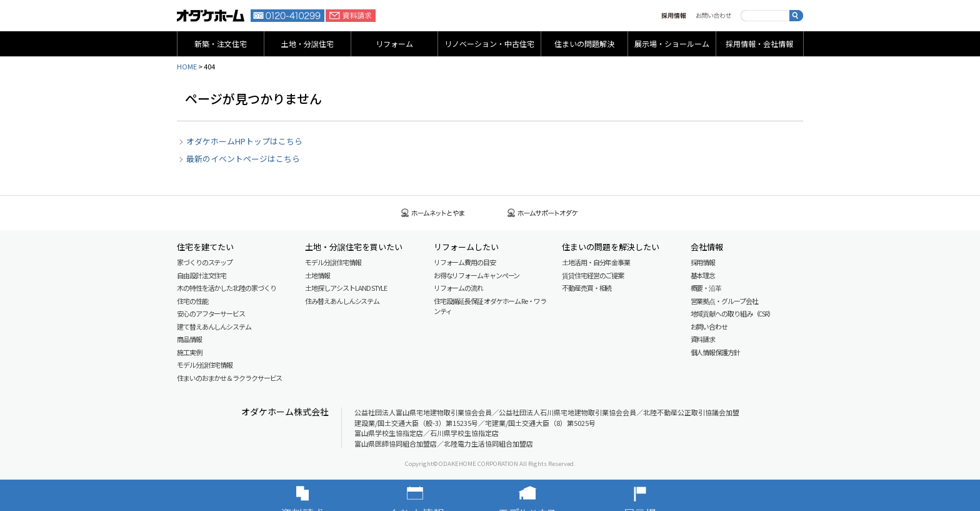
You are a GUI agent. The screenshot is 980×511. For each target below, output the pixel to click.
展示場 (659, 495)
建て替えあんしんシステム (214, 326)
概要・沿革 (706, 288)
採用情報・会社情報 (759, 43)
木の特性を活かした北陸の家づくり (226, 288)
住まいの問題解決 (584, 43)
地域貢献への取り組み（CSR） (733, 313)
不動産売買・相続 (587, 288)
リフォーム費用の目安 (465, 262)
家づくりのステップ (205, 262)
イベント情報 (434, 495)
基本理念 (703, 275)
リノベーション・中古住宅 (489, 43)
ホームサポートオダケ (543, 213)
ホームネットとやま (433, 213)
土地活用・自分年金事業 (596, 262)
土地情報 (317, 275)
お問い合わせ (713, 16)
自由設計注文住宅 (202, 275)
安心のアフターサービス (211, 313)
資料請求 (351, 16)
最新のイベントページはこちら (243, 159)
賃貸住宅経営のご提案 (593, 275)
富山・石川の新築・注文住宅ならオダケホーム (211, 16)
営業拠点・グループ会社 (724, 301)
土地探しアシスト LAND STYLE (346, 288)
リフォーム (394, 43)
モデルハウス (546, 495)
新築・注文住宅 (221, 43)
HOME (187, 66)
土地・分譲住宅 (307, 43)
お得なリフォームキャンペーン (477, 275)
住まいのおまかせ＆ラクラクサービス (229, 378)
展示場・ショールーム (672, 43)
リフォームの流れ (458, 288)
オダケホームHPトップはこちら (244, 141)
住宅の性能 (192, 301)
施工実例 (189, 352)
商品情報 (189, 339)
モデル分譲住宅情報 (205, 365)
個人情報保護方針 (715, 352)
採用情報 (674, 16)
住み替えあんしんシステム (342, 301)
